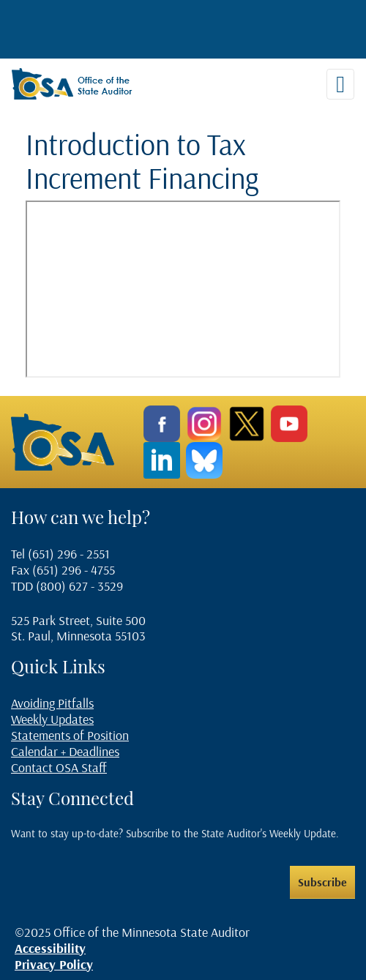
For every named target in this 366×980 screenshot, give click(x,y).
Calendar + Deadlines (65, 751)
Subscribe (322, 882)
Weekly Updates (52, 719)
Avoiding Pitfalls (52, 703)
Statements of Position (70, 735)
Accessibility (50, 948)
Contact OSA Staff (59, 767)
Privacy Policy (54, 964)
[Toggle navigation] (340, 84)
